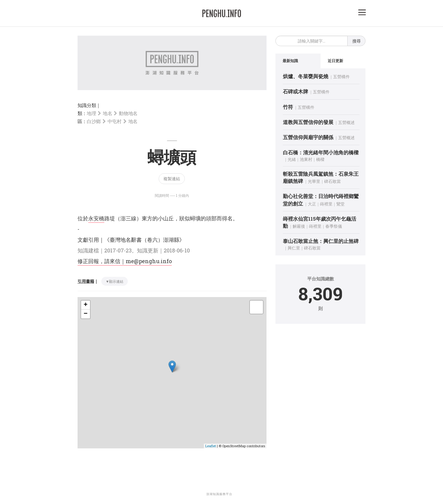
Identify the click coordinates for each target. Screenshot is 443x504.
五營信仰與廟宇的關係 (308, 137)
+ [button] (85, 305)
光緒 (292, 159)
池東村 (306, 159)
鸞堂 (340, 204)
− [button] (85, 314)
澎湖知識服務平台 (219, 494)
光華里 (314, 181)
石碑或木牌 (295, 91)
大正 (312, 204)
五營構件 (341, 77)
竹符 (288, 107)
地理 (91, 113)
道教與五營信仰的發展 (308, 122)
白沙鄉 (94, 121)
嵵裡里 (326, 204)
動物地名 (128, 113)
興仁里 (294, 248)
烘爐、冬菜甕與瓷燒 (306, 76)
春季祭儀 (334, 226)
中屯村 (115, 121)
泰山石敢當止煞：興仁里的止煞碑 (321, 241)
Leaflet (211, 446)
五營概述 (346, 122)
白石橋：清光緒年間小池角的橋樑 (321, 152)
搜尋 (357, 41)
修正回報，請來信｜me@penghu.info (125, 261)
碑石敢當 (332, 181)
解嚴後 (299, 226)
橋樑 (320, 159)
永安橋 (96, 218)
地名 (107, 113)
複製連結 (172, 179)
